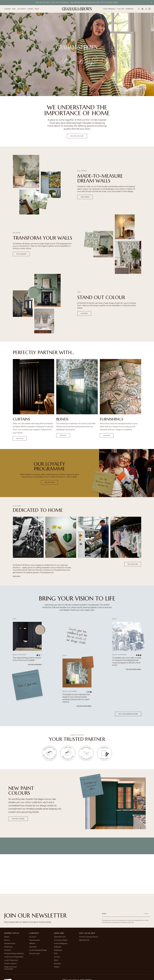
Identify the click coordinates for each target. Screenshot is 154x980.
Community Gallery (61, 940)
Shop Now (20, 438)
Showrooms (8, 947)
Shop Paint (84, 313)
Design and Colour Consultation (11, 968)
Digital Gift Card (60, 937)
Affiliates (32, 943)
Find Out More (49, 482)
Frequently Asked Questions (14, 953)
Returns (7, 940)
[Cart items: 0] (150, 9)
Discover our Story (77, 136)
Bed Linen (57, 963)
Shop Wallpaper (21, 254)
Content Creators (10, 963)
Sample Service (10, 943)
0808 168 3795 (84, 940)
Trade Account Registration (14, 957)
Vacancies (33, 947)
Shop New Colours (18, 819)
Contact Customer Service (88, 937)
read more (16, 576)
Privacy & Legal (34, 953)
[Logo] (77, 9)
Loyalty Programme (11, 960)
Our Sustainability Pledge (38, 950)
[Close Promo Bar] (152, 3)
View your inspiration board (128, 714)
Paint (56, 953)
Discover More (133, 564)
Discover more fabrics (84, 706)
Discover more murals (134, 669)
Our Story (33, 937)
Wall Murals (58, 950)
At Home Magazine (61, 943)
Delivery (7, 937)
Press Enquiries (34, 940)
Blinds (56, 960)
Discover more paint (35, 664)
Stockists (8, 950)
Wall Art (57, 967)
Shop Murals (85, 197)
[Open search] (139, 9)
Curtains (57, 957)
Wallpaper (58, 947)
